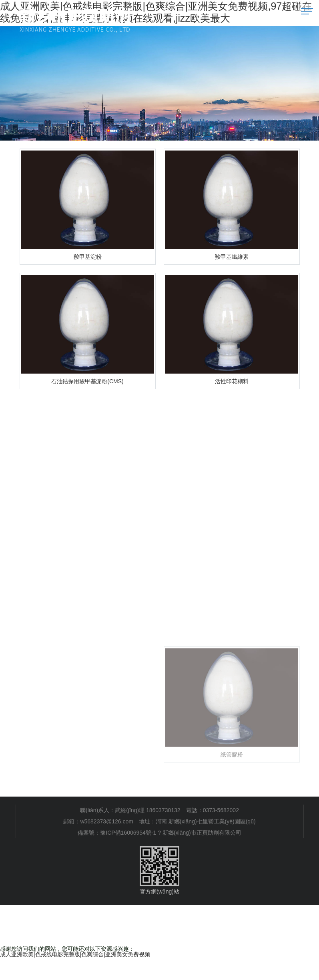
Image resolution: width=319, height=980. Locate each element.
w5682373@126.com (107, 821)
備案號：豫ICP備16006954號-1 (117, 833)
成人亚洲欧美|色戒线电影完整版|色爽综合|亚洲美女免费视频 (75, 954)
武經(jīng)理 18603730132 (147, 810)
